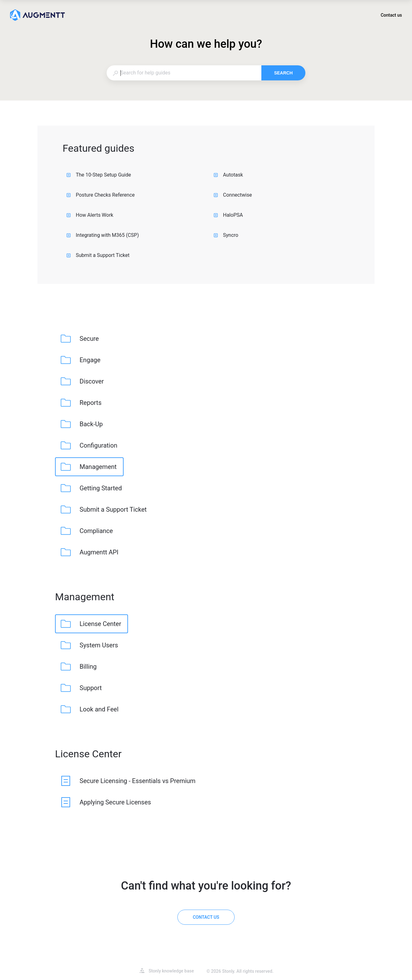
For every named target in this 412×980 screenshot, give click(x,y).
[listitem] (80, 339)
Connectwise (233, 195)
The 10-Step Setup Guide (99, 175)
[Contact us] (206, 917)
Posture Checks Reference (100, 195)
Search (283, 73)
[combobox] (184, 73)
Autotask (228, 175)
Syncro (226, 235)
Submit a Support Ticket (98, 255)
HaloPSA (228, 215)
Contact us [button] (391, 15)
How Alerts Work (90, 215)
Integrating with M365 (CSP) (103, 235)
